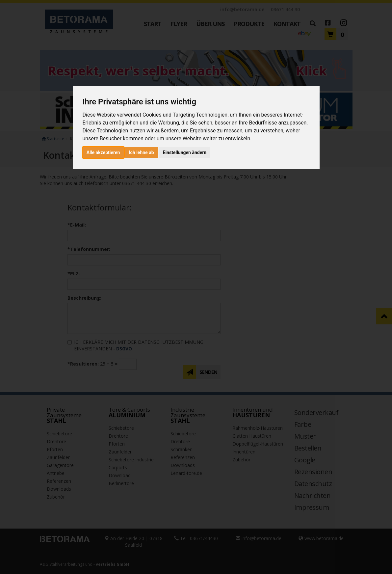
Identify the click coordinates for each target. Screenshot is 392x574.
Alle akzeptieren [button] (103, 152)
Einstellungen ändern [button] (185, 152)
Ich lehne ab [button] (141, 152)
